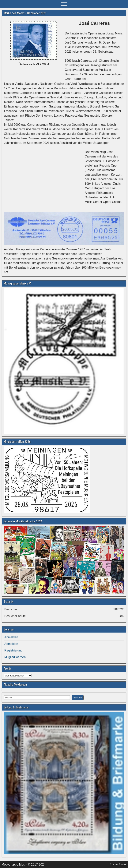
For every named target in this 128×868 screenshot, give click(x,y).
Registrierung (13, 650)
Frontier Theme (118, 864)
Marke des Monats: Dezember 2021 (25, 13)
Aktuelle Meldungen (15, 685)
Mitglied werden (15, 657)
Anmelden (11, 637)
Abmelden (11, 644)
